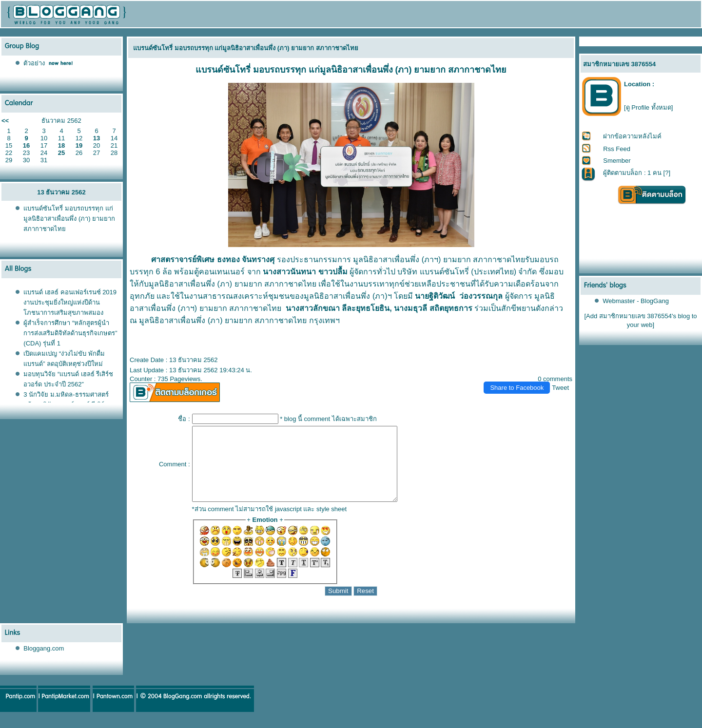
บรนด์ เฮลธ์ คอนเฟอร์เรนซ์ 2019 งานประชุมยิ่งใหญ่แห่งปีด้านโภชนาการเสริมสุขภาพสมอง (70, 302)
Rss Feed (617, 149)
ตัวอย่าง (34, 63)
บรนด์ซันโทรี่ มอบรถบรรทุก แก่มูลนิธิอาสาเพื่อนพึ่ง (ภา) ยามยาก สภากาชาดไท (69, 219)
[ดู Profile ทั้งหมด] (648, 107)
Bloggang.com (44, 663)
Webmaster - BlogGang (636, 301)
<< (5, 121)
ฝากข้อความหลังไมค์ (632, 136)
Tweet (560, 388)
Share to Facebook (517, 388)
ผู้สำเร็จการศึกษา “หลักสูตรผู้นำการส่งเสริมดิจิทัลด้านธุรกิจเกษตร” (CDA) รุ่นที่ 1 (70, 333)
